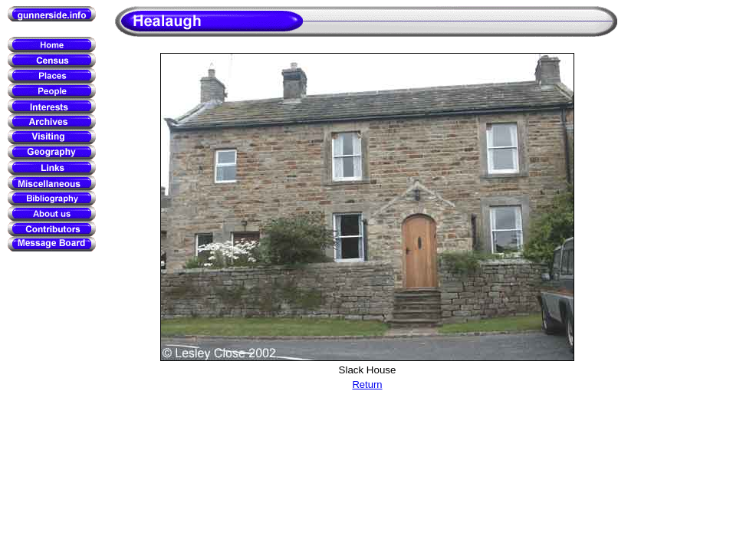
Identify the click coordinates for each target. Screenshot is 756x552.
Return (367, 384)
